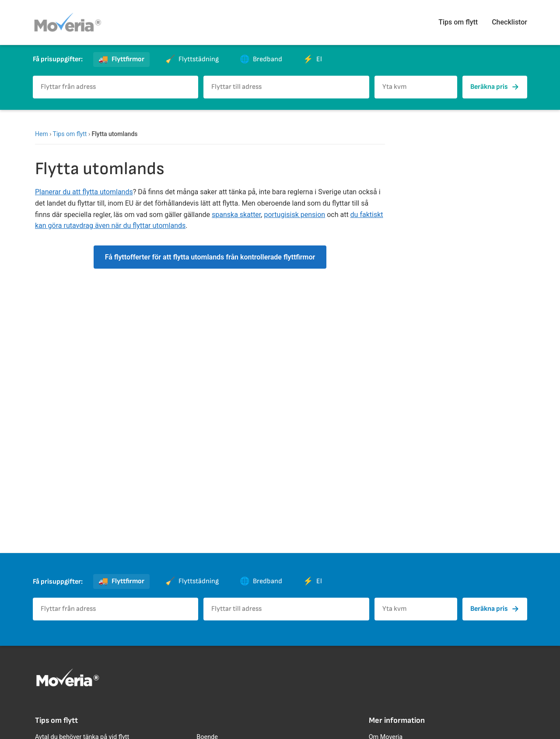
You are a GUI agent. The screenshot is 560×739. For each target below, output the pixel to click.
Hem (42, 134)
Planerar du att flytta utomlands (84, 192)
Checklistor (509, 22)
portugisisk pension (294, 215)
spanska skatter (236, 215)
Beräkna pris (495, 87)
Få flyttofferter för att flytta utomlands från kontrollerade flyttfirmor (210, 257)
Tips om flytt (458, 22)
